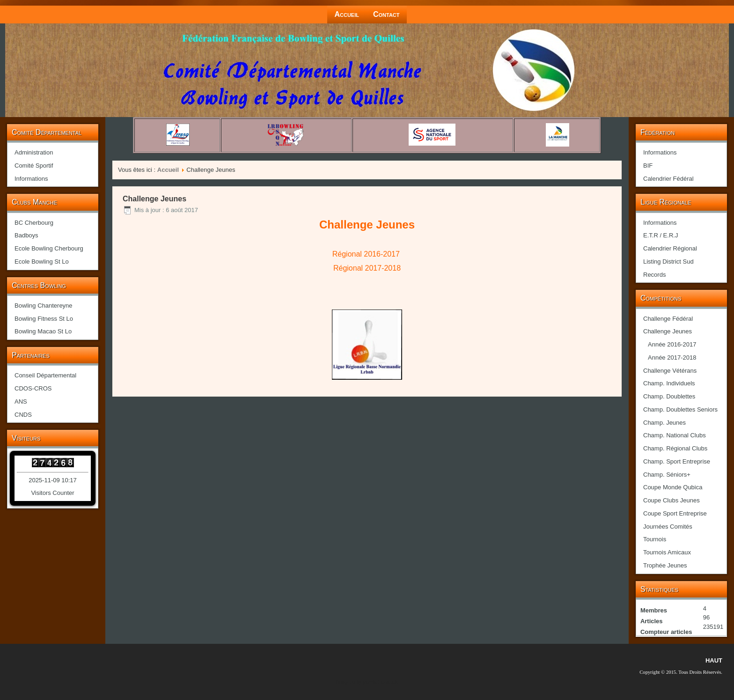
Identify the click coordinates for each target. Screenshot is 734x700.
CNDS (23, 415)
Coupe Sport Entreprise (675, 513)
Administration (34, 152)
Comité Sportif (34, 166)
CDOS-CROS (33, 388)
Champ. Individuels (669, 383)
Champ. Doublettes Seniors (680, 409)
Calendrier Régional (670, 248)
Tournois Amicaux (667, 552)
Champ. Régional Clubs (675, 448)
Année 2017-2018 (672, 357)
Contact (386, 14)
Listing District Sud (668, 262)
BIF (648, 166)
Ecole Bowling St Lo (42, 262)
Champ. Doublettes (669, 396)
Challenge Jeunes (668, 331)
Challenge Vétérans (670, 371)
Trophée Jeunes (665, 565)
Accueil (347, 14)
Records (654, 275)
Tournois (655, 539)
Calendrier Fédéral (668, 179)
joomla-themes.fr (380, 682)
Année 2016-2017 (672, 344)
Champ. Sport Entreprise (677, 461)
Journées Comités (668, 527)
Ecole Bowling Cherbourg (49, 248)
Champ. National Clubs (675, 435)
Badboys (26, 235)
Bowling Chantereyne (44, 306)
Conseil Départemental (45, 375)
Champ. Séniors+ (667, 475)
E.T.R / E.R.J (661, 235)
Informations (31, 179)
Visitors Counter (52, 493)
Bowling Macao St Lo (43, 331)
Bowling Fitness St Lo (44, 319)
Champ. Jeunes (664, 423)
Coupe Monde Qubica (673, 487)
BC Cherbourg (34, 223)
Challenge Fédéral (668, 319)
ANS (21, 402)
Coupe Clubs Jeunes (672, 500)
